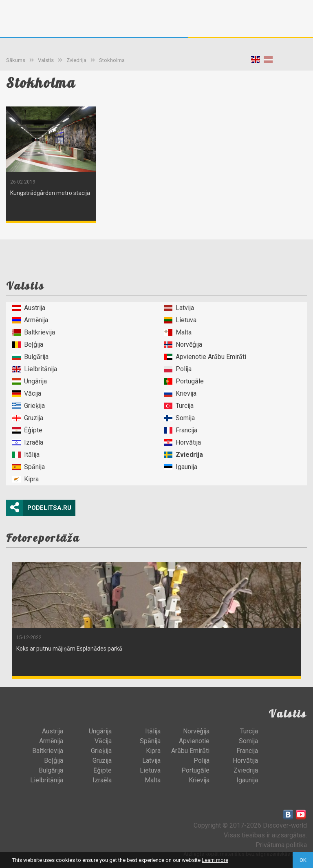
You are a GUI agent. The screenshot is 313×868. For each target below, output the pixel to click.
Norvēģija (183, 344)
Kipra (25, 479)
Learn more (215, 860)
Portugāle (184, 381)
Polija (178, 369)
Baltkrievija (34, 332)
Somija (179, 418)
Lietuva (180, 320)
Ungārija (30, 381)
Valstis (46, 60)
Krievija (180, 393)
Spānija (29, 467)
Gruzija (28, 418)
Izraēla (28, 442)
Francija (181, 430)
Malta (178, 332)
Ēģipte (27, 430)
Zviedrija (76, 60)
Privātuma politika (281, 845)
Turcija (179, 406)
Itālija (26, 455)
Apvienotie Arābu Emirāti (205, 357)
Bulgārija (30, 357)
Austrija (29, 308)
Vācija (27, 393)
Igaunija (181, 467)
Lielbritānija (35, 369)
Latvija (179, 308)
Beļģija (28, 344)
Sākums (16, 60)
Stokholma (112, 60)
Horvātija (182, 442)
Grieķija (29, 406)
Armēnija (30, 320)
